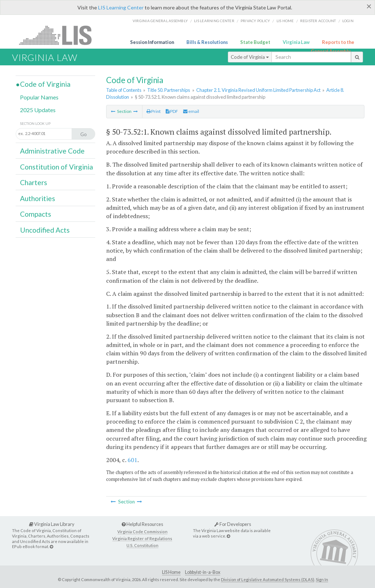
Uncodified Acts (45, 230)
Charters (34, 182)
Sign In (322, 579)
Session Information (152, 42)
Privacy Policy (255, 21)
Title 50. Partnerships (169, 90)
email (191, 111)
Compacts (36, 214)
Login (348, 21)
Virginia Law (296, 42)
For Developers (233, 524)
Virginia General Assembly (160, 21)
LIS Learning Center (121, 7)
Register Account (318, 21)
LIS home (285, 21)
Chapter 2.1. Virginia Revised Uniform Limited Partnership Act (258, 90)
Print (154, 111)
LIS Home (171, 572)
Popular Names (39, 97)
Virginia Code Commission (142, 532)
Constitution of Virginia (57, 167)
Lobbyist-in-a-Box (203, 572)
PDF (172, 111)
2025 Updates (38, 110)
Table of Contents (124, 90)
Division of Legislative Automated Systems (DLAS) (268, 579)
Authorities (38, 198)
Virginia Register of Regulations (142, 538)
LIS (59, 35)
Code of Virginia (250, 57)
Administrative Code (52, 151)
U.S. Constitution (142, 545)
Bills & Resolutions (207, 42)
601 (132, 460)
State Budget (255, 42)
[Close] (369, 6)
